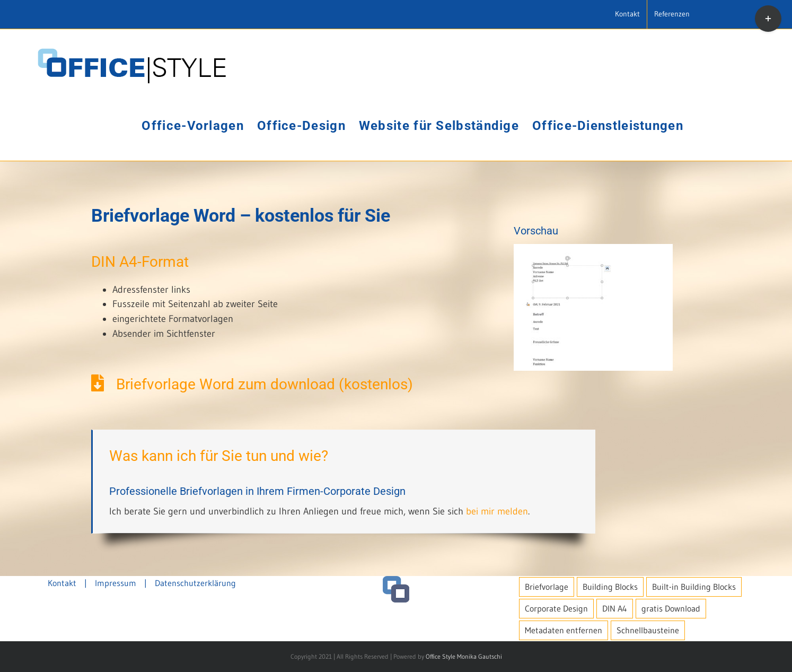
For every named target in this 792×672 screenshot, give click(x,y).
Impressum (116, 583)
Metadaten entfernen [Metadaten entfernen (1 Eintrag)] (564, 630)
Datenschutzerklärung (195, 583)
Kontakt (62, 583)
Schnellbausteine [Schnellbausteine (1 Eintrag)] (648, 630)
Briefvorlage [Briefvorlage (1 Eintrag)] (547, 587)
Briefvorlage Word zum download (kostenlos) (252, 384)
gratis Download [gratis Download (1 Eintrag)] (671, 608)
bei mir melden (497, 511)
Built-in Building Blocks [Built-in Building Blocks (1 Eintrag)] (694, 587)
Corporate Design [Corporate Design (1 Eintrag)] (556, 608)
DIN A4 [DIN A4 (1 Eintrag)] (615, 608)
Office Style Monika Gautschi (464, 656)
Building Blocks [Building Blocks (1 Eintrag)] (610, 587)
